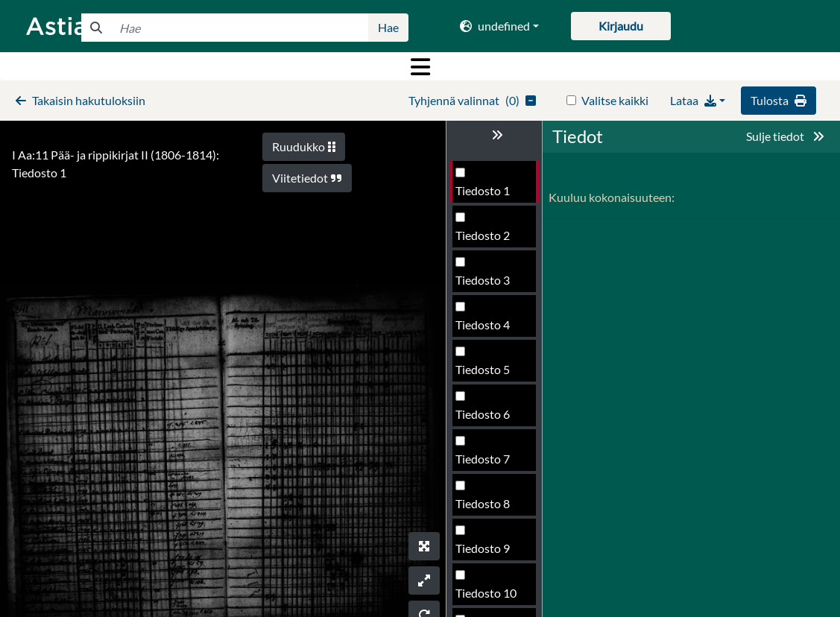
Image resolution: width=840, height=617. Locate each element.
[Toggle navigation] (420, 66)
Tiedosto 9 (483, 548)
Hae (388, 27)
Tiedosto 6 (483, 414)
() (472, 100)
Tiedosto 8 (483, 503)
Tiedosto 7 (483, 459)
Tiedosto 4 (483, 325)
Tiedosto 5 (483, 369)
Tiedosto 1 (483, 190)
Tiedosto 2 (483, 235)
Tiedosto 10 (486, 593)
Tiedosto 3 (483, 280)
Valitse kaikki (615, 100)
